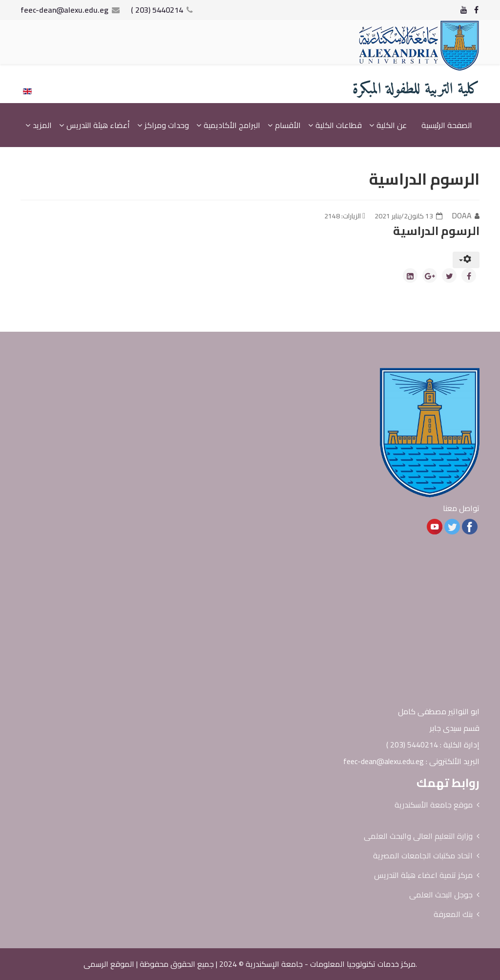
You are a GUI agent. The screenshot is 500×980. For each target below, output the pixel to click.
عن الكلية (392, 125)
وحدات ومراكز (167, 125)
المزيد (42, 125)
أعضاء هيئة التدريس (98, 125)
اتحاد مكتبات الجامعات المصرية (423, 855)
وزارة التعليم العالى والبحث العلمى (418, 836)
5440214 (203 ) (157, 10)
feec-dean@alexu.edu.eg (64, 10)
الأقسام (288, 125)
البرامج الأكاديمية (232, 125)
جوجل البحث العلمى (441, 895)
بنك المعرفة (453, 914)
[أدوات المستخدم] (466, 260)
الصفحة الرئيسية (447, 125)
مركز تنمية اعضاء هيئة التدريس (423, 875)
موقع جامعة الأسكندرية (434, 805)
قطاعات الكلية (339, 125)
